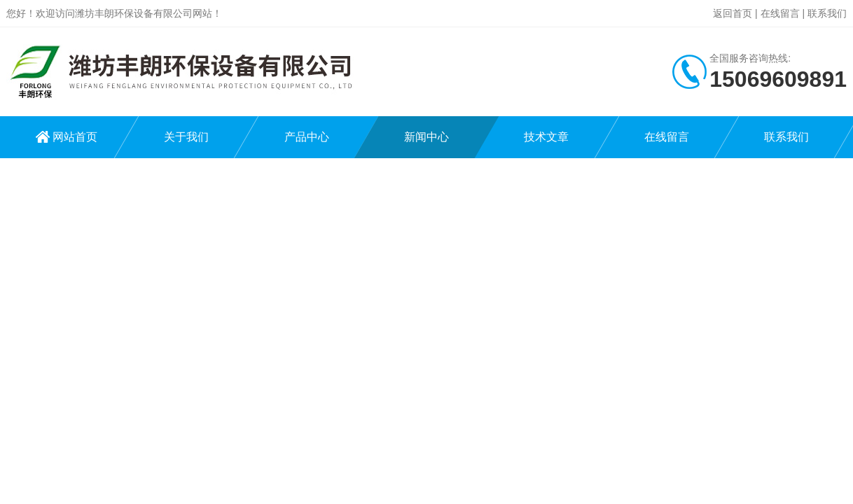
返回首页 (733, 13)
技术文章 (546, 137)
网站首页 (75, 137)
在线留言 (780, 13)
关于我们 (186, 137)
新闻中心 (426, 137)
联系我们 (827, 13)
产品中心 (307, 137)
